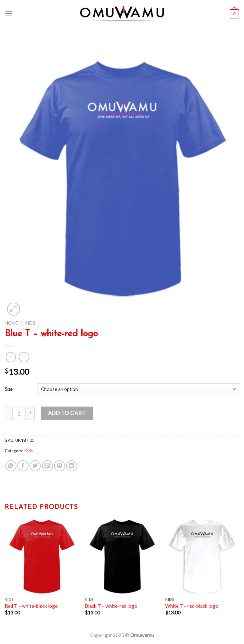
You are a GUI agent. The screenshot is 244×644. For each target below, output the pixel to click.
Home (11, 323)
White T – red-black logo (192, 606)
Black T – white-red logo (111, 606)
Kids (30, 323)
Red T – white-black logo (31, 606)
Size (9, 389)
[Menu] (9, 14)
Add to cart (67, 413)
